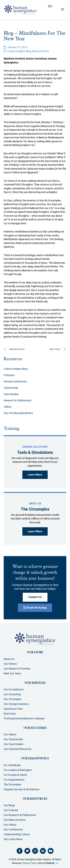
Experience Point (13, 709)
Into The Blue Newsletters (18, 413)
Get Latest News (13, 839)
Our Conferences (13, 830)
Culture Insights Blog (19, 51)
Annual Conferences (15, 381)
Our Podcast (11, 810)
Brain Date (10, 714)
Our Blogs (9, 805)
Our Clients (10, 734)
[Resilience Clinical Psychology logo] (35, 639)
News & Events (41, 51)
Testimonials (11, 388)
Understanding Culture (17, 834)
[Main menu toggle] (63, 9)
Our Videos (10, 825)
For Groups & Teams (15, 775)
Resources (13, 359)
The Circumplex (12, 784)
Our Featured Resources (18, 749)
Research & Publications (18, 400)
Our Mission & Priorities (17, 669)
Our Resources (35, 799)
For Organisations (14, 780)
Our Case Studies (13, 744)
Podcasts (9, 375)
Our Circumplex (12, 699)
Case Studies (11, 394)
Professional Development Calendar (24, 718)
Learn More (35, 475)
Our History (10, 664)
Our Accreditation (14, 689)
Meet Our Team (12, 673)
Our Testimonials (13, 739)
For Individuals (12, 765)
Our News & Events (15, 820)
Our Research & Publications (20, 815)
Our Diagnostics (35, 758)
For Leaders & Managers (18, 770)
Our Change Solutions (16, 704)
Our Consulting (12, 694)
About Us (9, 659)
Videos (8, 407)
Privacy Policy (30, 863)
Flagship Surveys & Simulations (22, 789)
